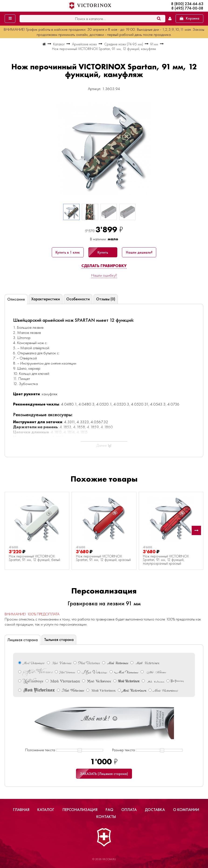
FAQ (109, 810)
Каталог (46, 810)
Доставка (155, 810)
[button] (196, 530)
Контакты (106, 817)
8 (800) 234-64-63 (187, 4)
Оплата (129, 810)
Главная (21, 810)
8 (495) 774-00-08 (187, 8)
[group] (104, 149)
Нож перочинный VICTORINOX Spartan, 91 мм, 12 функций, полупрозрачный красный (166, 560)
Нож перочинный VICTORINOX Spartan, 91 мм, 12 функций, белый (35, 558)
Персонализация (80, 810)
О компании (186, 810)
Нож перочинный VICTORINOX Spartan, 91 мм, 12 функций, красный (103, 558)
